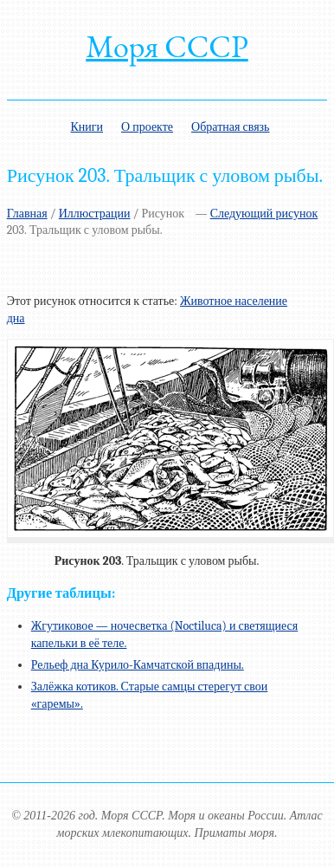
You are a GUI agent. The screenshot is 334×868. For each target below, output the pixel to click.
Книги (87, 127)
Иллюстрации (95, 214)
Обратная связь (230, 127)
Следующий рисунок (264, 214)
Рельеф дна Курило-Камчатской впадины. (138, 665)
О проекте (147, 127)
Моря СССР (167, 46)
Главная (27, 214)
